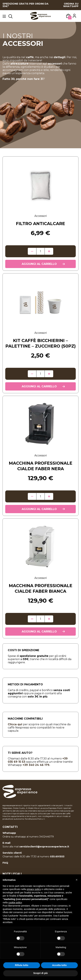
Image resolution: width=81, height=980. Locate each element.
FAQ (5, 863)
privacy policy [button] (34, 889)
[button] (77, 880)
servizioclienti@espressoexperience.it (44, 847)
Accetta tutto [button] (59, 965)
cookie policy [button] (15, 903)
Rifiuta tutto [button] (22, 965)
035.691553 (57, 857)
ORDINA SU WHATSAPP (71, 5)
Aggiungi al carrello (39, 264)
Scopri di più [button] (41, 973)
